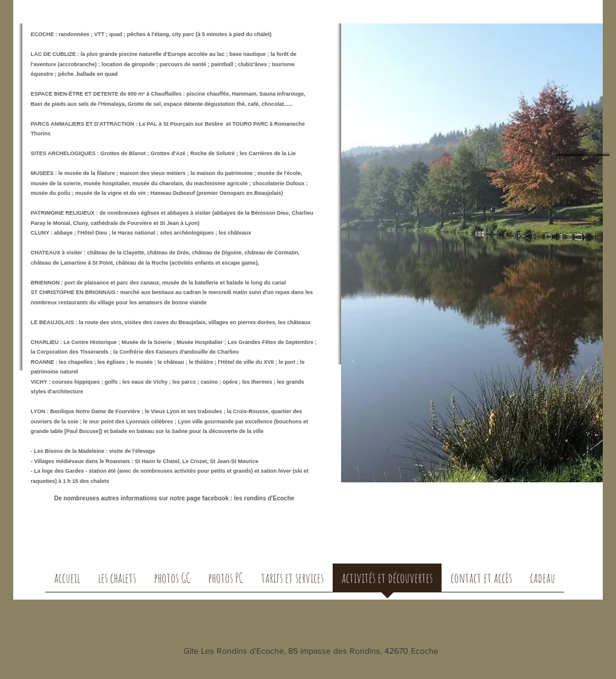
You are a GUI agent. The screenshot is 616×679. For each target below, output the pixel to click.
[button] (117, 582)
